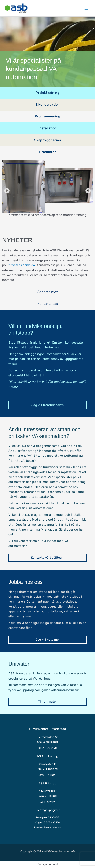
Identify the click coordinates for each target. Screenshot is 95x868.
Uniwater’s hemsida (21, 265)
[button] (7, 191)
